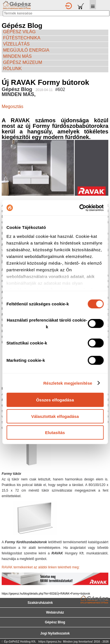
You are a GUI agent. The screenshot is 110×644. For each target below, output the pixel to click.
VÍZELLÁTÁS (16, 44)
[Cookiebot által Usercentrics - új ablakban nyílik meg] (79, 208)
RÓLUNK (12, 69)
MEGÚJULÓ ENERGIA (26, 50)
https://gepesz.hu (50, 642)
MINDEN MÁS (17, 56)
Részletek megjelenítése (68, 383)
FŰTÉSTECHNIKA (22, 38)
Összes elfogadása (55, 400)
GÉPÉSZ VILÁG (19, 32)
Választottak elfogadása (55, 416)
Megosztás (12, 106)
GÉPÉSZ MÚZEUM (23, 62)
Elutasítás (55, 433)
